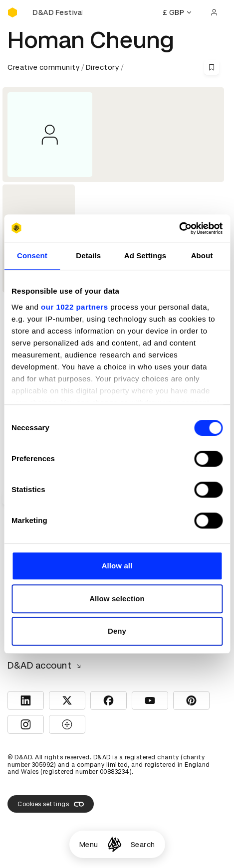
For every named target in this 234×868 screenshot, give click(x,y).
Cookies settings (51, 804)
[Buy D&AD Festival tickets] (57, 12)
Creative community (43, 67)
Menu (89, 845)
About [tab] (202, 256)
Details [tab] (88, 256)
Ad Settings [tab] (145, 256)
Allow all (117, 566)
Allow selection (117, 599)
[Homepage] (115, 844)
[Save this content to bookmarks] (212, 67)
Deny (117, 631)
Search (143, 845)
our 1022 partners (74, 307)
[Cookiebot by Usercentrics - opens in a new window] (179, 228)
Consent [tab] (32, 256)
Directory (103, 67)
